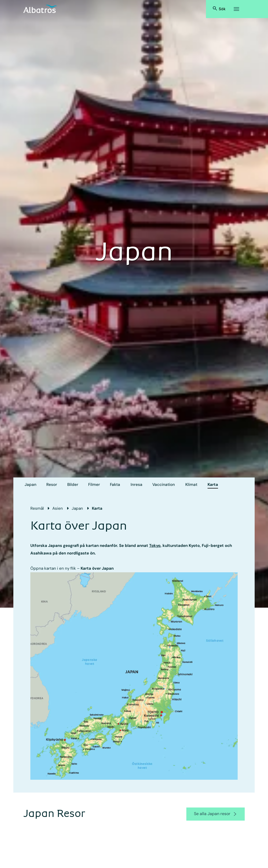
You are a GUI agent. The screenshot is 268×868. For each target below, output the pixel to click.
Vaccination (164, 485)
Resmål (37, 508)
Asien (58, 508)
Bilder (73, 485)
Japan (30, 485)
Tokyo (155, 546)
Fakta (115, 485)
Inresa (136, 485)
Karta (213, 485)
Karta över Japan (97, 568)
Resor (52, 485)
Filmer (94, 485)
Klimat (191, 485)
